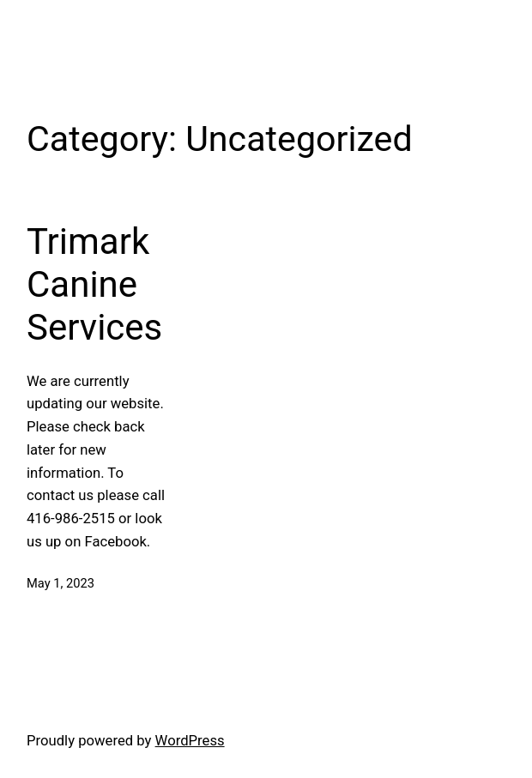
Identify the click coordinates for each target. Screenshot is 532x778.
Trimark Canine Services (94, 285)
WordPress (190, 741)
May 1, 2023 (60, 583)
